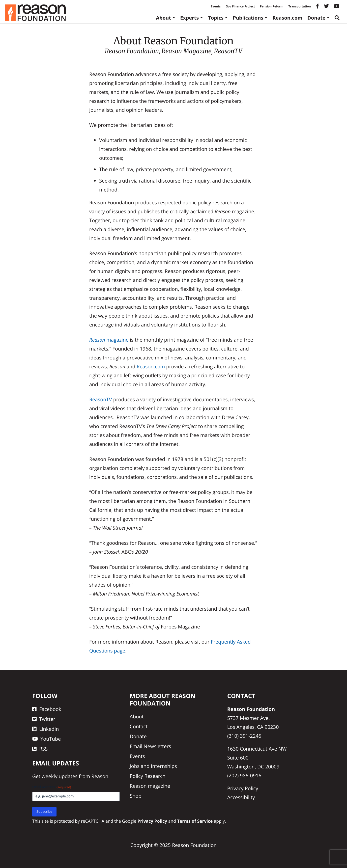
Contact (139, 726)
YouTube (46, 739)
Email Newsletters (150, 746)
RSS (40, 749)
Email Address (52, 787)
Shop (136, 796)
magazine (109, 340)
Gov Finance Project (240, 6)
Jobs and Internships (153, 766)
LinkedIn (46, 729)
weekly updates (59, 776)
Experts (189, 18)
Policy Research (147, 776)
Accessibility (241, 797)
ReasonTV (101, 399)
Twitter (44, 719)
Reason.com (287, 18)
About (163, 18)
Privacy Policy (243, 788)
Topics (216, 18)
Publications (248, 18)
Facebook (47, 709)
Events (216, 6)
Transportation (300, 6)
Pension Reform (272, 6)
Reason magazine (150, 786)
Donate (316, 18)
